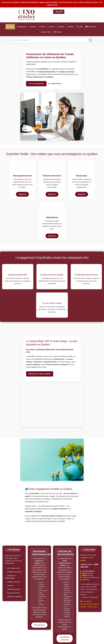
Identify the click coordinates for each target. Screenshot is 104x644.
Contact (59, 32)
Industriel (61, 27)
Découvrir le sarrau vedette (40, 374)
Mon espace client (14, 568)
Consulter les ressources (65, 638)
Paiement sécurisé (14, 589)
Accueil (11, 27)
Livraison (10, 585)
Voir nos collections (36, 84)
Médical (71, 27)
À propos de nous (13, 593)
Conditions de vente (14, 572)
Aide (81, 27)
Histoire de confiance (15, 597)
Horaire (83, 560)
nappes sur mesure (67, 72)
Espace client (46, 32)
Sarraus (52, 27)
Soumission (92, 27)
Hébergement (22, 27)
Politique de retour (14, 582)
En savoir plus (39, 625)
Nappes (33, 27)
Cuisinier (42, 27)
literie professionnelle (47, 72)
